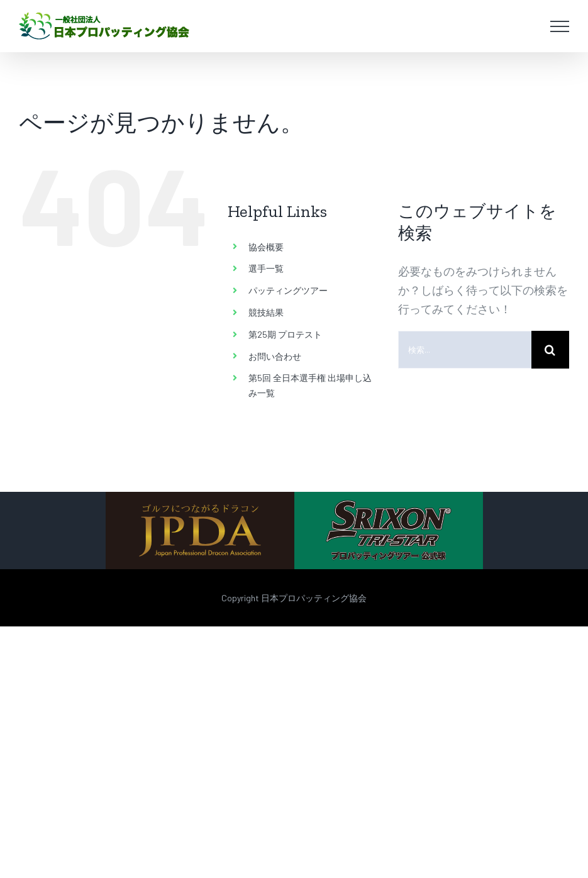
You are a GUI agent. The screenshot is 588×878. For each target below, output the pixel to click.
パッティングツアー (288, 290)
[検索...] (465, 350)
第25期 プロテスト (285, 334)
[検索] (550, 350)
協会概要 (266, 247)
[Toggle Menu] (560, 26)
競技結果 (266, 312)
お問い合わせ (275, 356)
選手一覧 (266, 268)
